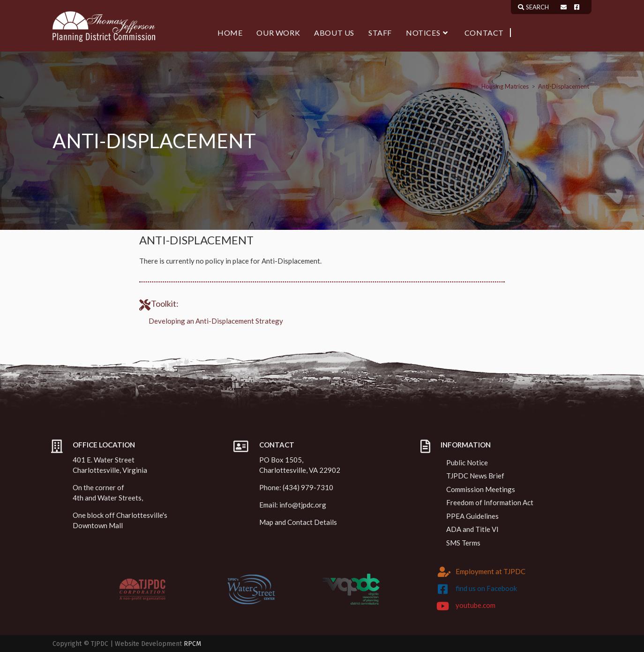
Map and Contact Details (298, 522)
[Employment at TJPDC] (444, 572)
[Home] (469, 86)
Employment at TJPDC (490, 571)
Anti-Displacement (564, 86)
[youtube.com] (443, 606)
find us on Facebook (486, 588)
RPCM (192, 644)
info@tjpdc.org (303, 505)
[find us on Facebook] (443, 589)
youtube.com (476, 605)
